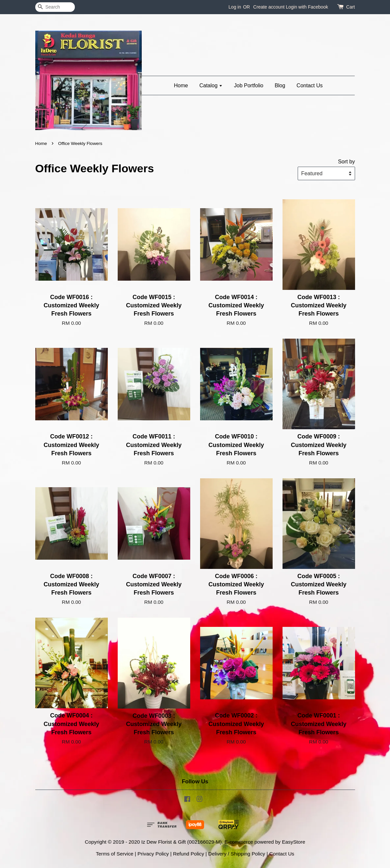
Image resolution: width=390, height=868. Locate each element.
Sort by (346, 161)
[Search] (55, 7)
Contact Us (310, 85)
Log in (235, 7)
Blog (280, 85)
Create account (269, 7)
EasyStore (294, 842)
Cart (350, 7)
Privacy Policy (153, 854)
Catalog (211, 85)
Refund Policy (189, 854)
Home (181, 85)
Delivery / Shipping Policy (237, 854)
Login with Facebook (307, 7)
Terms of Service (115, 854)
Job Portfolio (249, 85)
